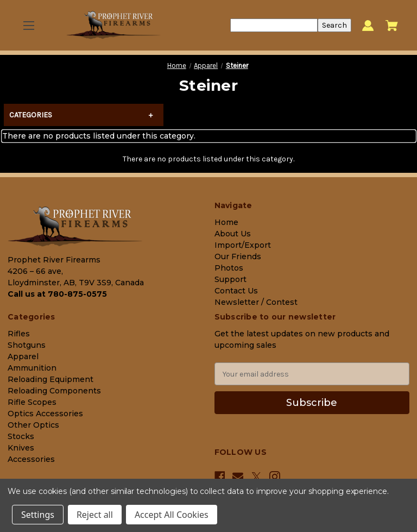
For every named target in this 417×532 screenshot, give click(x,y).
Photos (229, 268)
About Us (233, 234)
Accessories (31, 459)
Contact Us (236, 291)
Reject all (95, 515)
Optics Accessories (45, 414)
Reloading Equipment (50, 379)
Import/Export (243, 245)
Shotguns (27, 345)
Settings (38, 515)
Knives (21, 448)
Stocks (21, 436)
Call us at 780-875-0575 (57, 294)
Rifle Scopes (32, 402)
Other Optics (33, 425)
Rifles (19, 334)
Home (226, 222)
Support (230, 279)
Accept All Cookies (172, 515)
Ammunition (32, 368)
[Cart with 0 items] (392, 26)
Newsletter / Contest (256, 302)
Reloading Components (54, 391)
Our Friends (238, 256)
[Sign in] (368, 25)
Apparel (23, 356)
